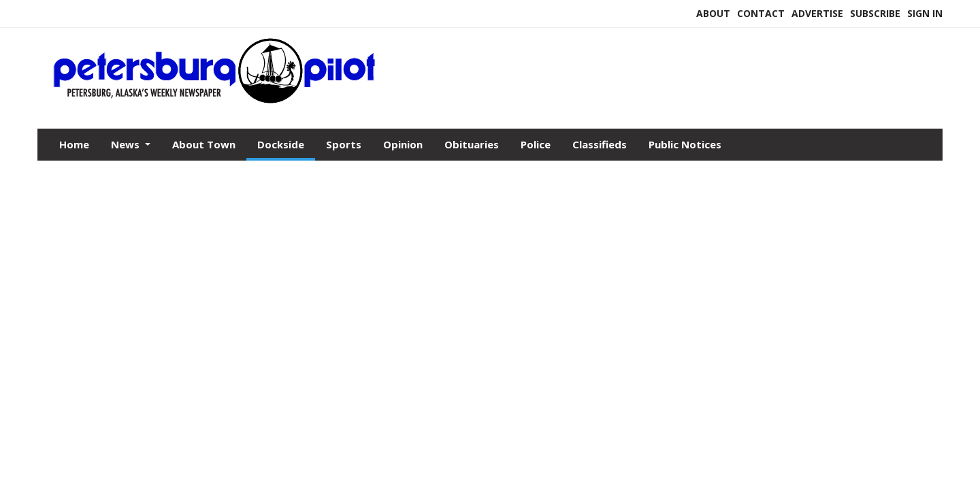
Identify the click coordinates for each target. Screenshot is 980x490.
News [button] (127, 144)
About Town (204, 144)
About (713, 13)
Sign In (925, 13)
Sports (344, 144)
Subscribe (875, 13)
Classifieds (600, 144)
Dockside (281, 144)
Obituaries (472, 144)
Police (536, 144)
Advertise (817, 13)
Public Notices (685, 144)
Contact (761, 13)
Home (74, 144)
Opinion (403, 144)
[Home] (215, 101)
